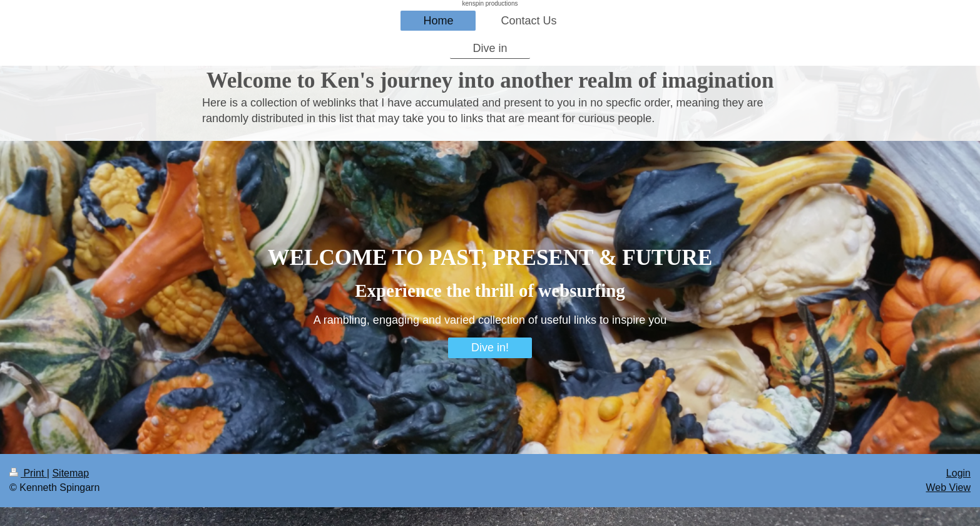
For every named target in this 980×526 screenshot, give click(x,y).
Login (958, 473)
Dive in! (490, 348)
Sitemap (70, 473)
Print (28, 473)
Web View (948, 487)
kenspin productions (490, 3)
